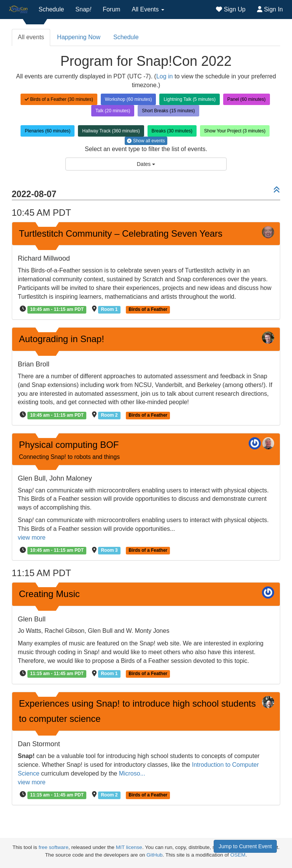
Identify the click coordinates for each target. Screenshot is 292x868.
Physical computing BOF (69, 450)
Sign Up (231, 9)
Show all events (146, 141)
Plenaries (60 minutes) (48, 131)
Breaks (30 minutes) (172, 131)
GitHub (154, 855)
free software (53, 847)
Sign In (270, 9)
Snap (83, 9)
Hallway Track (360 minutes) (111, 131)
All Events (148, 9)
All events (31, 37)
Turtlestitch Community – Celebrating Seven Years (121, 233)
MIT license (129, 847)
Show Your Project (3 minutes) (235, 131)
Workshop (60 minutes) (129, 99)
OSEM (238, 855)
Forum (111, 9)
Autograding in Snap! (62, 339)
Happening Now (79, 37)
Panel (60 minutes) (247, 99)
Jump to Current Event (245, 846)
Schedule (52, 9)
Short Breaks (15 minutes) (168, 111)
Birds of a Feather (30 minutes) (59, 99)
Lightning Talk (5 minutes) (190, 99)
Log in (165, 76)
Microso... (132, 773)
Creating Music (49, 594)
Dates (146, 164)
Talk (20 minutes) (113, 111)
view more (32, 538)
